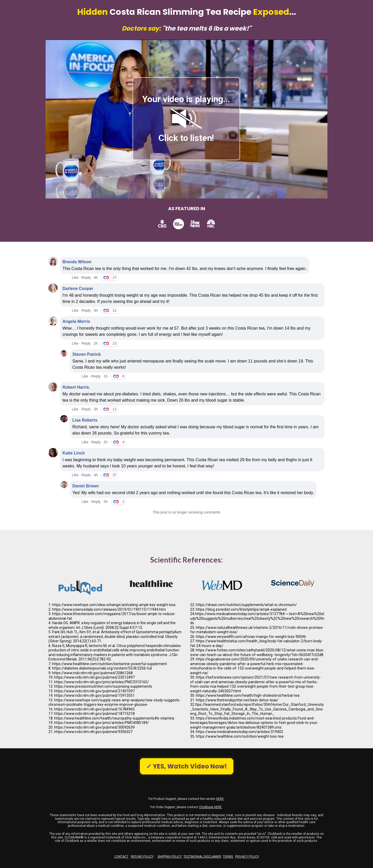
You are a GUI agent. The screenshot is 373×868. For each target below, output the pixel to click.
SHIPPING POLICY (170, 857)
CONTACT (121, 857)
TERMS (228, 857)
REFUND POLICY (142, 857)
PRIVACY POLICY (247, 857)
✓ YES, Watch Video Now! (187, 766)
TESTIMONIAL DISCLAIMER (202, 857)
